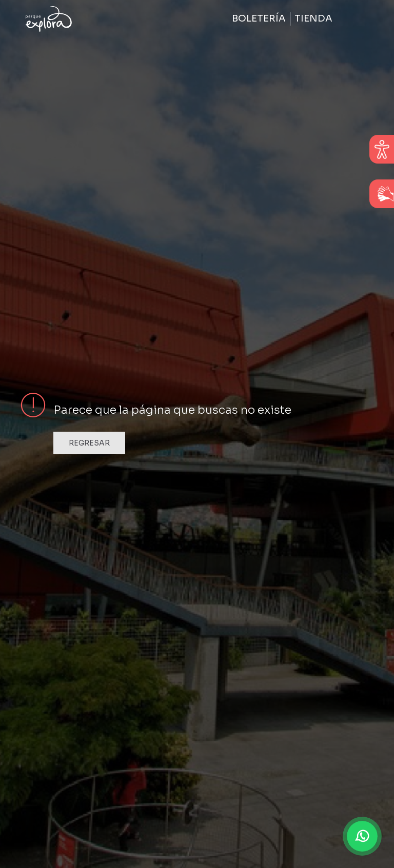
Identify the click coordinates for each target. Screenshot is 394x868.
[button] (362, 836)
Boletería (259, 18)
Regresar (89, 443)
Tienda (313, 18)
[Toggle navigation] (354, 19)
